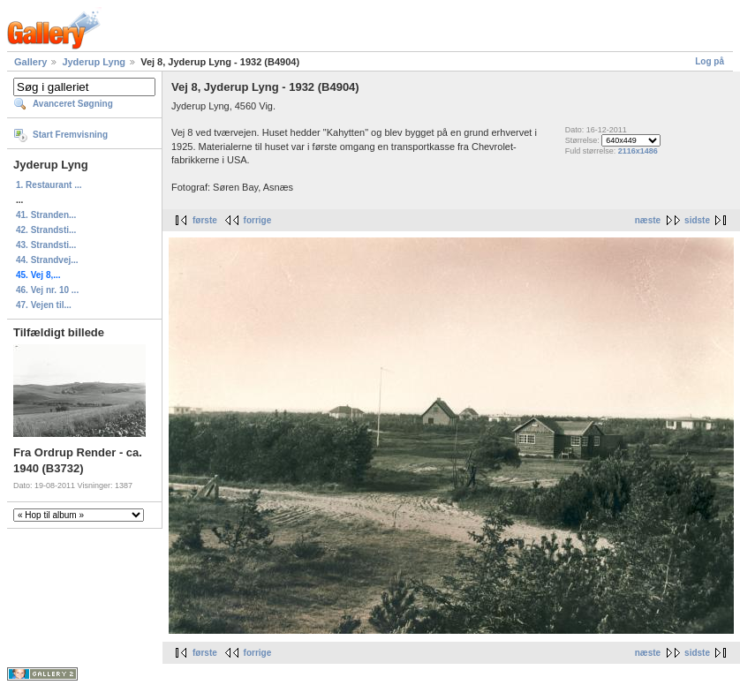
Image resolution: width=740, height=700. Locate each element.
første (205, 220)
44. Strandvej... (47, 260)
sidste (697, 220)
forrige (258, 220)
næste (648, 220)
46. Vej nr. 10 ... (47, 290)
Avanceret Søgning (73, 104)
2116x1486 (638, 151)
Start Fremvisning (70, 135)
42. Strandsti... (46, 230)
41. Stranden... (46, 215)
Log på (710, 61)
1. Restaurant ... (49, 185)
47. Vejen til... (44, 305)
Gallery (30, 62)
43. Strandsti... (46, 245)
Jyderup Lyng (94, 62)
